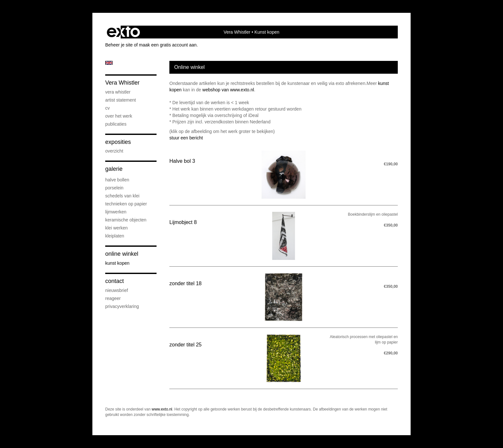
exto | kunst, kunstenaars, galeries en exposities (123, 32)
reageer (113, 298)
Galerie (114, 169)
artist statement (121, 100)
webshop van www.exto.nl (228, 90)
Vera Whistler (237, 32)
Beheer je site (119, 45)
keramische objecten (126, 220)
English (109, 63)
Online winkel (122, 254)
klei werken (116, 228)
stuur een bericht (186, 138)
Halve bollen (117, 180)
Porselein (114, 188)
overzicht (114, 151)
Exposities (118, 142)
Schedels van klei (122, 196)
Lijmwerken (116, 212)
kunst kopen (117, 263)
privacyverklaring (122, 306)
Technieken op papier (126, 204)
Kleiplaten (115, 236)
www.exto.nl (162, 409)
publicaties (116, 124)
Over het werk (119, 116)
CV (107, 108)
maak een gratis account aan (168, 45)
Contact (115, 281)
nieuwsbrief (117, 290)
